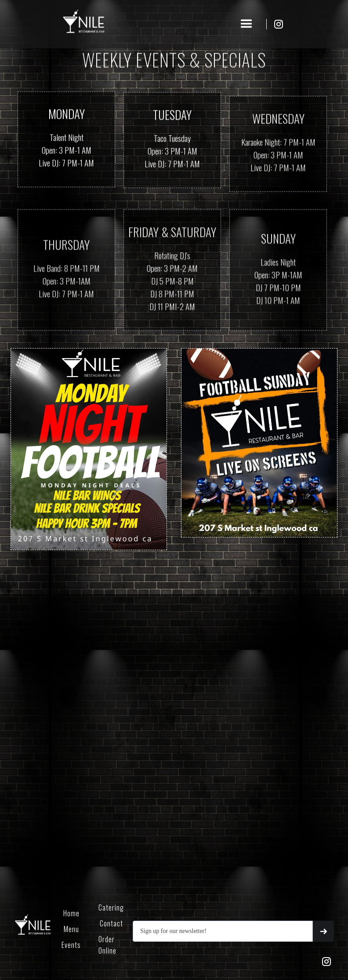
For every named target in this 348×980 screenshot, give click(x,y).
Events (71, 945)
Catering (111, 907)
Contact (111, 923)
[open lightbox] (89, 449)
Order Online (107, 945)
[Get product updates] (223, 931)
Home (71, 913)
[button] (246, 24)
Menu (71, 929)
